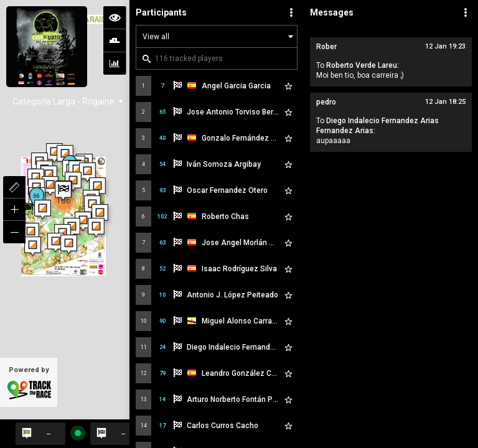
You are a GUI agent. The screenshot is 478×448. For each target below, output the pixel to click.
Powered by (29, 383)
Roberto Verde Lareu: (363, 65)
